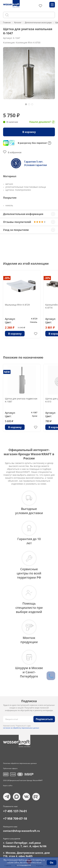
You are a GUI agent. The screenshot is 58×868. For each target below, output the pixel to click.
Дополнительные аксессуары (38, 22)
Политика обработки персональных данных (20, 763)
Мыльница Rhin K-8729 (17, 305)
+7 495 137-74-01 (15, 811)
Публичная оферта (10, 768)
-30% (7, 278)
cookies (28, 860)
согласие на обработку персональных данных (21, 728)
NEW (7, 372)
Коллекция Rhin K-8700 (28, 43)
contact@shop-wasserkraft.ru (21, 831)
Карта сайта (8, 785)
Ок (52, 863)
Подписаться (44, 719)
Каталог (18, 22)
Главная (7, 22)
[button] (26, 104)
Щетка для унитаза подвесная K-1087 (21, 400)
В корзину (29, 132)
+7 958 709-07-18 (15, 818)
